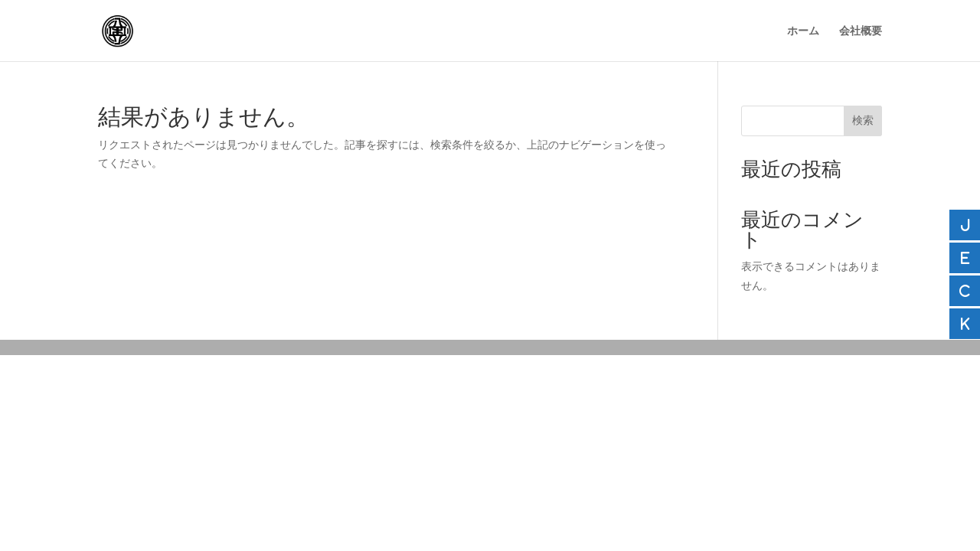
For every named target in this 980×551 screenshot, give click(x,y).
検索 (863, 120)
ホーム (803, 31)
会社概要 (861, 31)
